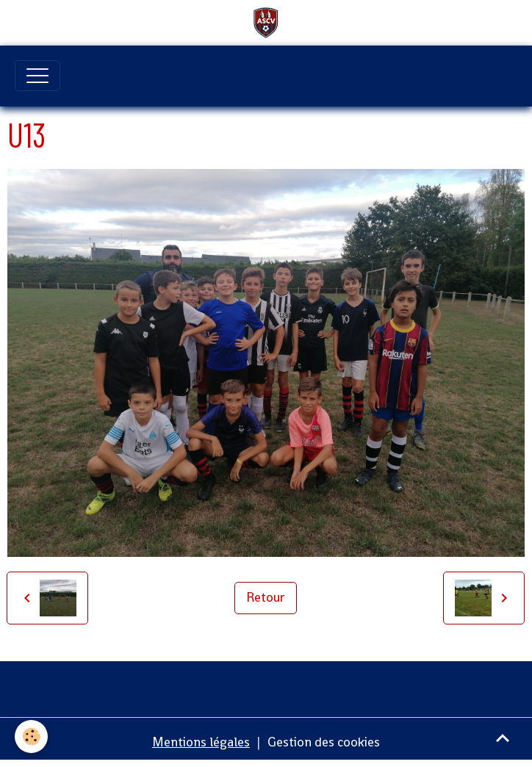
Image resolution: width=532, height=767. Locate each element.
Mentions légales (201, 742)
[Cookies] (31, 737)
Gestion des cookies (324, 742)
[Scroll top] (503, 738)
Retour (266, 597)
